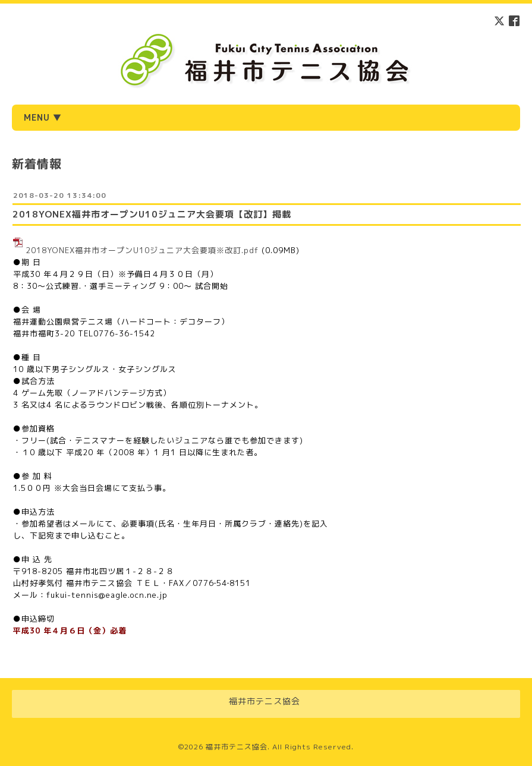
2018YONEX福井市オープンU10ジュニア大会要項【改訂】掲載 (152, 214)
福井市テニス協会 (237, 747)
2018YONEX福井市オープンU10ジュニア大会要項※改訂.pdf (142, 250)
